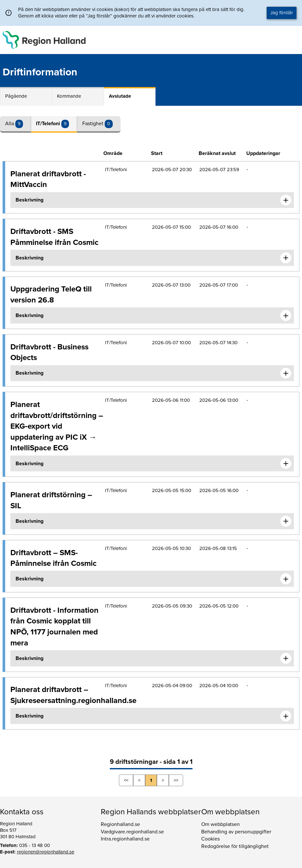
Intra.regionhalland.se (125, 839)
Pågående (16, 96)
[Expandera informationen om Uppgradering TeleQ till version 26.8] (286, 315)
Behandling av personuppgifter (236, 832)
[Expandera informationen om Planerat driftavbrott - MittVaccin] (286, 200)
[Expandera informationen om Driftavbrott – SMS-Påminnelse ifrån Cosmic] (286, 579)
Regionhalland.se (120, 824)
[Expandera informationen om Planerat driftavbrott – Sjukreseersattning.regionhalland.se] (286, 716)
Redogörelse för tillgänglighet (235, 846)
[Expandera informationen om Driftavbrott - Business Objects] (286, 373)
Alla (10, 124)
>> (176, 780)
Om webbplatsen (221, 824)
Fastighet (93, 124)
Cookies (210, 839)
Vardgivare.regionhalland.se (132, 832)
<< (126, 780)
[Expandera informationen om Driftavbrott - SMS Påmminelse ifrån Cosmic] (286, 258)
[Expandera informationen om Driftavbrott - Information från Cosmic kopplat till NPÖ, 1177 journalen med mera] (286, 658)
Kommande (69, 96)
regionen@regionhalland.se (46, 852)
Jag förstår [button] (282, 13)
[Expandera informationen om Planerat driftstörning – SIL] (286, 521)
